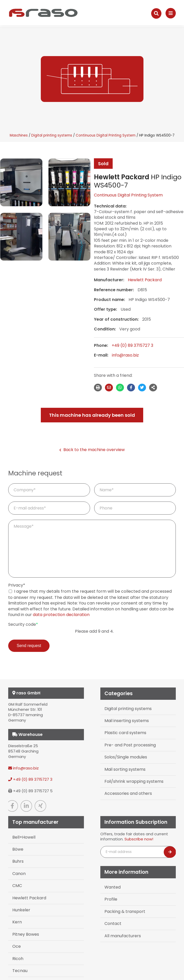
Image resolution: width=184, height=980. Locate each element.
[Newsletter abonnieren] (170, 852)
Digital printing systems (52, 135)
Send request (29, 646)
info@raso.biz (125, 355)
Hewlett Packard (145, 280)
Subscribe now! (139, 839)
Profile (111, 899)
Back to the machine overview (92, 450)
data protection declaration (61, 615)
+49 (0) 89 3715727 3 (132, 345)
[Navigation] (171, 13)
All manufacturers (123, 936)
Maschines (19, 135)
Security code (23, 624)
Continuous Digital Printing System (106, 135)
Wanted (113, 887)
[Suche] (156, 13)
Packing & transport (125, 911)
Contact (113, 924)
